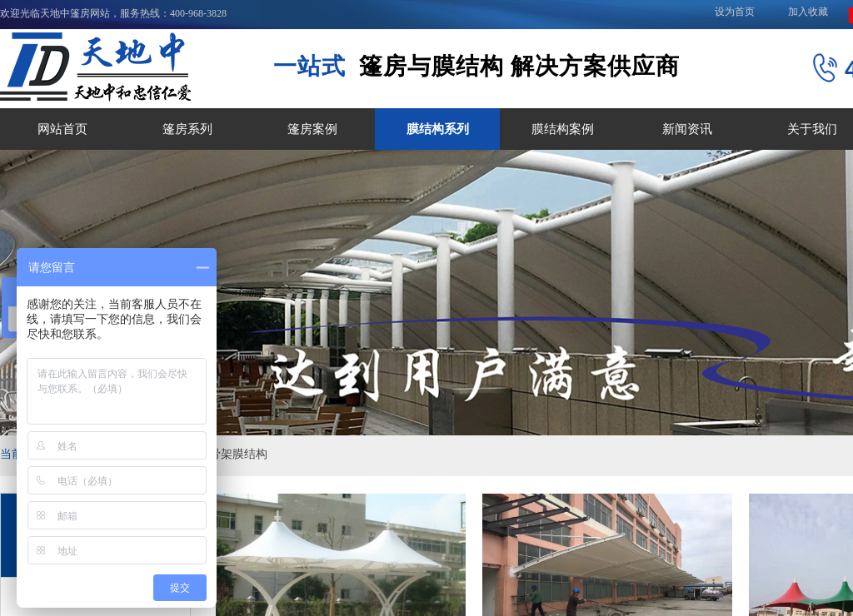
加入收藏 (808, 12)
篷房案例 (312, 129)
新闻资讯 (687, 129)
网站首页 (62, 129)
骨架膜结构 (238, 454)
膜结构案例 (563, 129)
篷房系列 (187, 129)
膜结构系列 (438, 129)
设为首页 (735, 12)
